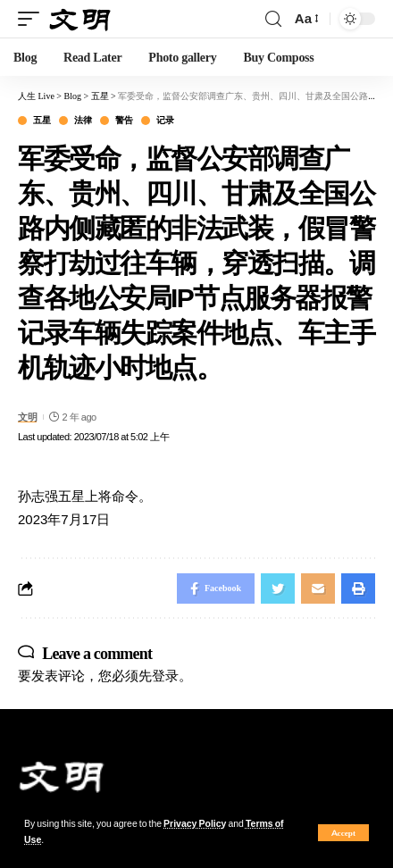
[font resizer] (305, 19)
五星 (42, 121)
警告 (124, 121)
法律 (83, 121)
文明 (27, 417)
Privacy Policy (195, 824)
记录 (165, 121)
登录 (165, 676)
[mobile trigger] (33, 19)
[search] (273, 19)
